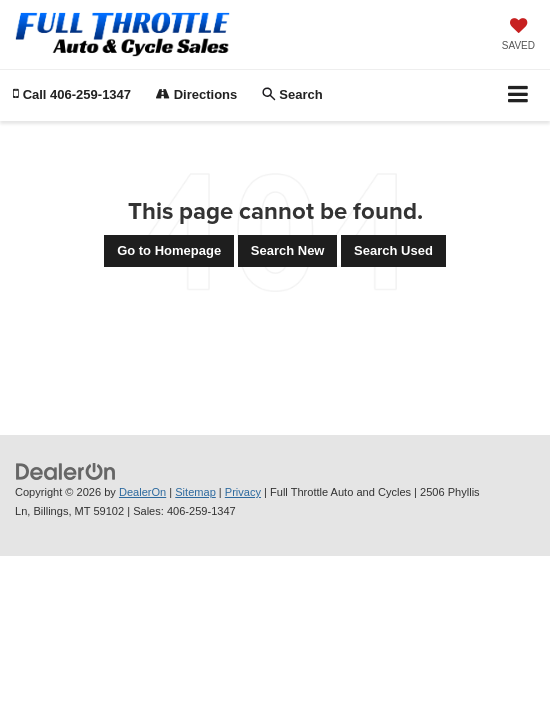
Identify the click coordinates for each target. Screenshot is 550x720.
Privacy (243, 492)
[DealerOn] (66, 471)
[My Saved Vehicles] (518, 36)
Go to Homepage (169, 250)
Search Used (393, 250)
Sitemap (195, 492)
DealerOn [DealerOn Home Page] (142, 492)
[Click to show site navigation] (518, 95)
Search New (288, 250)
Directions (196, 94)
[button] (72, 94)
